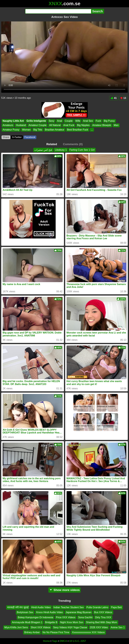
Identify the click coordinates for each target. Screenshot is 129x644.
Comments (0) (73, 144)
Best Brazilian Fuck (78, 130)
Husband (21, 125)
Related (52, 144)
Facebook (30, 137)
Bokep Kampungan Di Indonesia (35, 617)
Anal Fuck (69, 125)
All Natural (55, 125)
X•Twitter (17, 137)
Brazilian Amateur (54, 130)
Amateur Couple (38, 125)
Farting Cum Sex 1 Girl (82, 150)
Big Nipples (83, 125)
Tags (55, 641)
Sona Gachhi (85, 617)
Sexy (51, 121)
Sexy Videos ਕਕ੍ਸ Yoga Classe (70, 627)
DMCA (63, 641)
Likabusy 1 (61, 150)
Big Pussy (109, 121)
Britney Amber (32, 632)
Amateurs (8, 125)
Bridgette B (51, 622)
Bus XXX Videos (103, 612)
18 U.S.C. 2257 (78, 641)
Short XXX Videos (41, 627)
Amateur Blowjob (102, 125)
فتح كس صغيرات (43, 150)
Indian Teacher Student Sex (69, 607)
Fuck (98, 121)
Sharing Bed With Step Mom (102, 622)
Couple (69, 121)
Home (46, 641)
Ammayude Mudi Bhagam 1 (27, 622)
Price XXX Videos (66, 617)
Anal (59, 121)
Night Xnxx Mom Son (72, 622)
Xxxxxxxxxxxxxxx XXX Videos (88, 632)
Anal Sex (88, 121)
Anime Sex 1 (118, 627)
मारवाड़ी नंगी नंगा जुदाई (18, 607)
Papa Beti (116, 607)
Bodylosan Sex (25, 612)
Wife (78, 121)
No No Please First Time (56, 632)
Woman (26, 130)
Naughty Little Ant (13, 121)
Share (6, 137)
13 (123, 98)
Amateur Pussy (11, 130)
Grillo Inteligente (36, 121)
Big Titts (38, 130)
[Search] (58, 11)
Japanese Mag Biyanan (79, 612)
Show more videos (64, 590)
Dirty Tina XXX (103, 617)
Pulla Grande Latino (97, 607)
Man (116, 125)
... (92, 130)
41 (114, 98)
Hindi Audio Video (41, 607)
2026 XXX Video (99, 627)
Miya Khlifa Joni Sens (16, 627)
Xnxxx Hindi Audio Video (49, 612)
